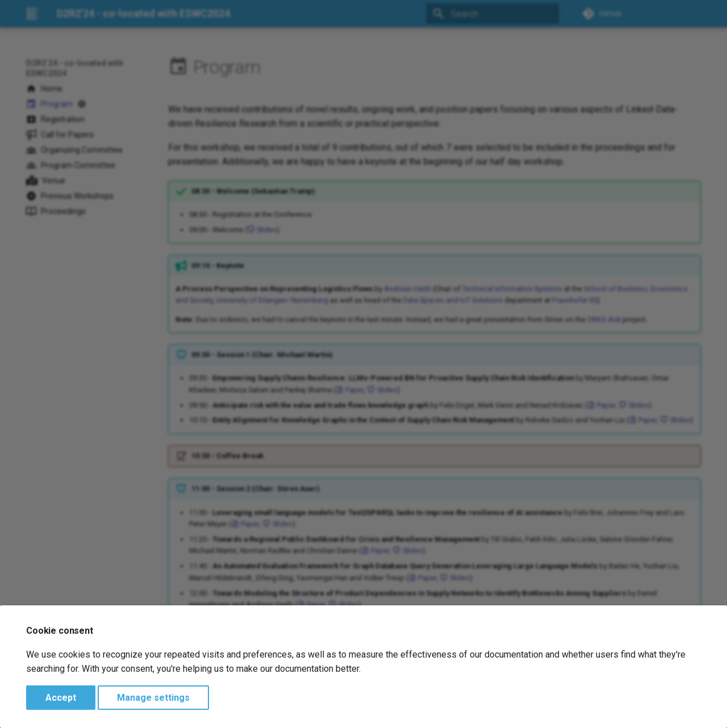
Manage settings (153, 698)
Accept (61, 698)
